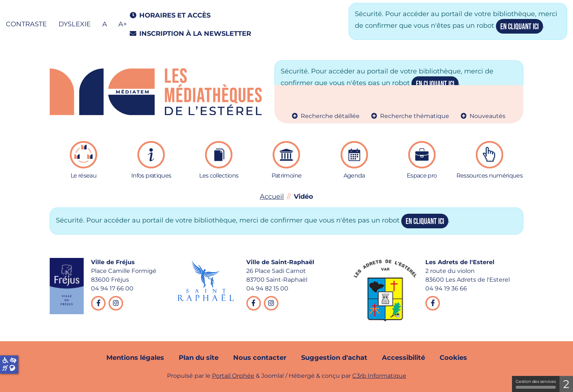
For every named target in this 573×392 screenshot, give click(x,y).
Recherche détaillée (330, 116)
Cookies (453, 358)
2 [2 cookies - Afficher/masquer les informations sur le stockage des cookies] (566, 384)
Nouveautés (487, 116)
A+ (123, 24)
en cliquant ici (519, 27)
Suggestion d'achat (334, 358)
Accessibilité (403, 358)
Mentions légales (135, 358)
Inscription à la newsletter (189, 34)
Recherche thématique (415, 116)
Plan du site (199, 358)
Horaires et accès (169, 15)
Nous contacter (260, 358)
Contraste (26, 24)
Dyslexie (75, 24)
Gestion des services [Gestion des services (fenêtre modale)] (536, 384)
